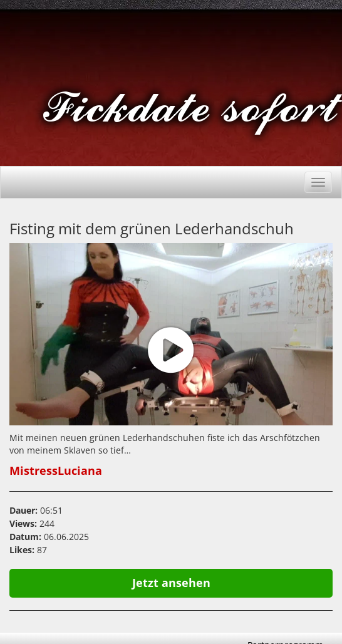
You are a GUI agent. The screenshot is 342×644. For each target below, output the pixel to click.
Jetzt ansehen (171, 583)
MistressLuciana (56, 470)
